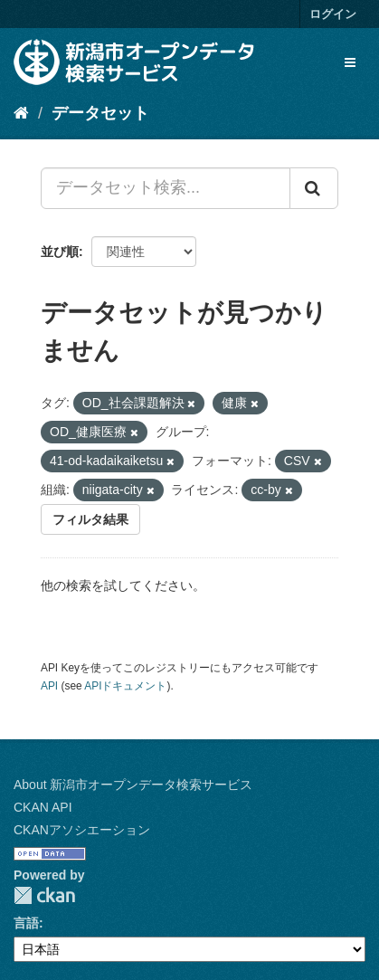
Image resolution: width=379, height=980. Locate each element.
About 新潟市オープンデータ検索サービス (133, 785)
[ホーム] (21, 113)
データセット (100, 113)
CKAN (44, 895)
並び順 (60, 252)
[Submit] (314, 188)
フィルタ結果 (90, 519)
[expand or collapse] (350, 62)
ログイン (333, 14)
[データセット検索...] (166, 188)
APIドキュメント (125, 686)
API (49, 686)
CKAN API (43, 807)
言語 (26, 923)
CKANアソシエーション (82, 830)
